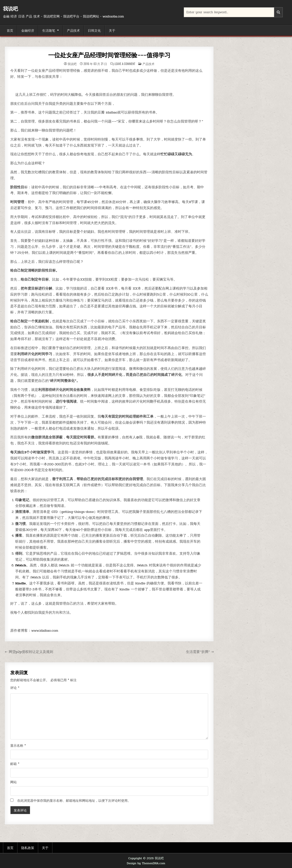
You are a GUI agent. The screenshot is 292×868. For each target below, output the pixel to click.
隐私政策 (28, 847)
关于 (112, 30)
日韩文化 (94, 30)
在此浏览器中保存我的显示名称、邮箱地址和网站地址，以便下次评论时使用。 (74, 801)
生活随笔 (49, 30)
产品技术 (73, 30)
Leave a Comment (125, 64)
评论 (15, 688)
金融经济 (28, 30)
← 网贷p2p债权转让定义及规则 (29, 652)
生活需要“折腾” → (200, 652)
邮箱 (15, 764)
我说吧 (10, 9)
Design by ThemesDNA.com (146, 863)
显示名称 (18, 746)
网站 (13, 782)
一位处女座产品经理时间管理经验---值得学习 (109, 55)
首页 (10, 30)
